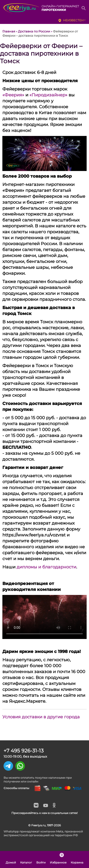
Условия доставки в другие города (41, 717)
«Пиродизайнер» (48, 95)
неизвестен (73, 20)
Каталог (26, 859)
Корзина (77, 859)
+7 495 (24, 751)
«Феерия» (13, 95)
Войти (41, 859)
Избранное (58, 859)
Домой (11, 859)
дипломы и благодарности (46, 567)
